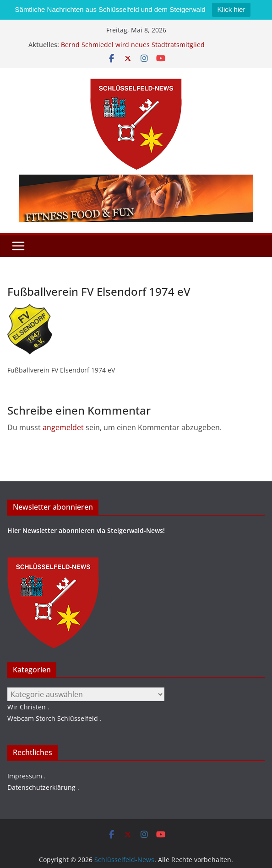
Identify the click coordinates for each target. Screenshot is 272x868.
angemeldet (63, 427)
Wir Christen (27, 707)
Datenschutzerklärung (41, 787)
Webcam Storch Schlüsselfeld (53, 718)
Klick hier (231, 9)
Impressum (25, 776)
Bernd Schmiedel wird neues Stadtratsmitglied (133, 45)
